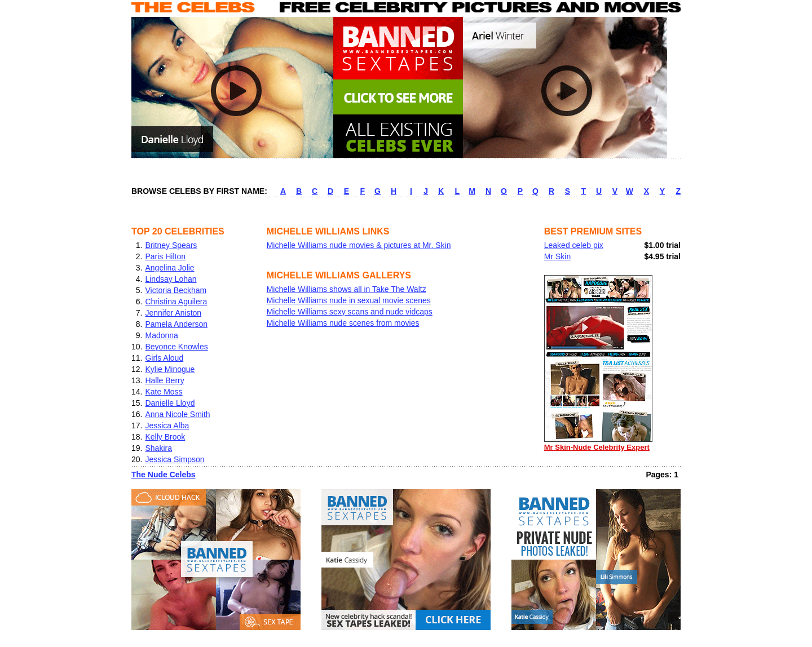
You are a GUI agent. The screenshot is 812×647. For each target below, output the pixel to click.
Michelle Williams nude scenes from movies (343, 323)
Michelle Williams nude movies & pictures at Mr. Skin (359, 245)
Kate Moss (164, 392)
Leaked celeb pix (574, 245)
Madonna (161, 335)
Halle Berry (164, 380)
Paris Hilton (165, 256)
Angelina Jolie (169, 268)
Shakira (158, 448)
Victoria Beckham (176, 290)
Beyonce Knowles (176, 347)
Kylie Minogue (170, 369)
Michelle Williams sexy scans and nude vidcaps (350, 312)
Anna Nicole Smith (177, 414)
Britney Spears (171, 245)
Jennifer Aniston (173, 313)
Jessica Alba (167, 426)
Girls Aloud (164, 358)
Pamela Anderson (176, 324)
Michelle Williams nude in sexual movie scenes (349, 300)
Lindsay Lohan (171, 279)
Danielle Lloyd (170, 403)
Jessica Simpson (175, 459)
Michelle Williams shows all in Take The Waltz (347, 289)
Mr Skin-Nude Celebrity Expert (598, 443)
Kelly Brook (165, 437)
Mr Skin (557, 256)
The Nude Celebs (164, 475)
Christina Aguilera (176, 302)
